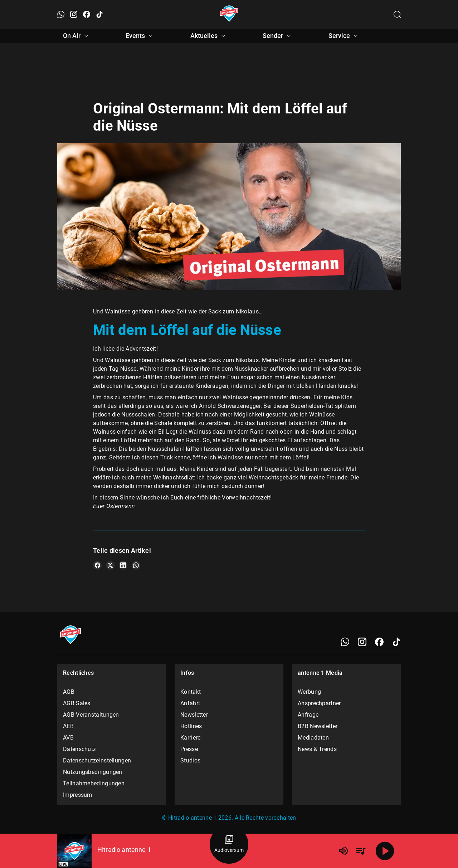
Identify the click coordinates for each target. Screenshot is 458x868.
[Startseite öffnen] (229, 14)
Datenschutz (79, 749)
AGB (69, 692)
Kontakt (191, 692)
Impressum (78, 795)
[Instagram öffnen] (74, 14)
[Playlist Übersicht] (361, 851)
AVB (68, 738)
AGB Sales (77, 703)
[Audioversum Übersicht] (229, 844)
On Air (77, 36)
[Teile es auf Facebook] (97, 565)
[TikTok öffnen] (99, 14)
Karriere (190, 738)
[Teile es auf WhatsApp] (136, 565)
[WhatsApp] (345, 642)
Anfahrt (190, 703)
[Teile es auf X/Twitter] (110, 565)
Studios (190, 760)
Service (344, 36)
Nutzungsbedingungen (93, 772)
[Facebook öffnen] (87, 14)
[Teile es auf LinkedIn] (123, 565)
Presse (189, 749)
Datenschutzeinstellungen (97, 760)
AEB (68, 726)
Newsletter (194, 715)
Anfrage (308, 715)
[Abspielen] (385, 851)
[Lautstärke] (343, 851)
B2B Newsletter (318, 726)
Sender (278, 36)
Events (140, 36)
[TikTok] (396, 642)
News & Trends (317, 749)
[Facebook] (379, 642)
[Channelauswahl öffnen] (397, 14)
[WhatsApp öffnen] (61, 14)
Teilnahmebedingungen (94, 783)
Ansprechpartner (319, 703)
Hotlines (191, 726)
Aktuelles (209, 36)
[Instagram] (362, 642)
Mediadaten (313, 738)
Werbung (309, 692)
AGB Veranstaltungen (91, 715)
